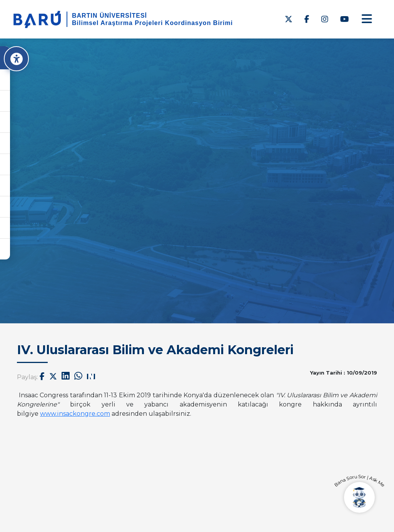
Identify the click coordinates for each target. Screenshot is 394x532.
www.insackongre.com (75, 414)
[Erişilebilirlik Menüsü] (18, 59)
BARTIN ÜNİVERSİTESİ (109, 16)
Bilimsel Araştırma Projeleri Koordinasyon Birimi (152, 23)
